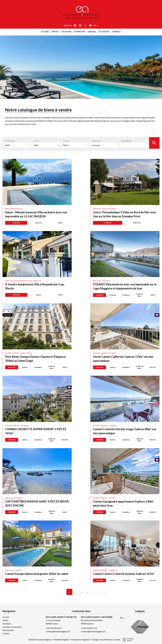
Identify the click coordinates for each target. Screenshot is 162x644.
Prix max (97, 141)
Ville (37, 141)
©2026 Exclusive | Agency (40, 640)
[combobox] (18, 145)
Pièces (66, 141)
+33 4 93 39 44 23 (54, 628)
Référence (127, 141)
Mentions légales (61, 640)
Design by (127, 640)
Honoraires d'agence (80, 640)
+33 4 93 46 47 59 (89, 628)
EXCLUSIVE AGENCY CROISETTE (61, 617)
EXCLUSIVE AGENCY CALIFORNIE (97, 617)
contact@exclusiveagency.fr (58, 631)
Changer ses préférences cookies (106, 640)
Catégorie (10, 141)
